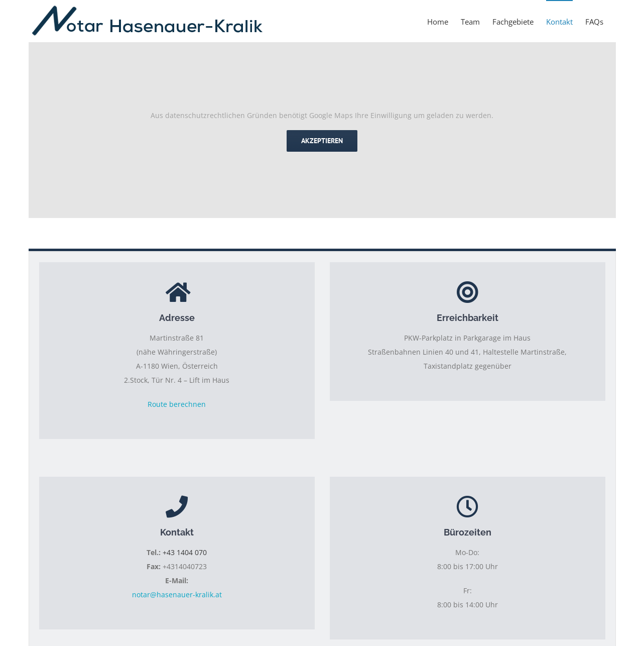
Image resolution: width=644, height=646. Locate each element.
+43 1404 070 (185, 552)
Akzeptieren (322, 141)
